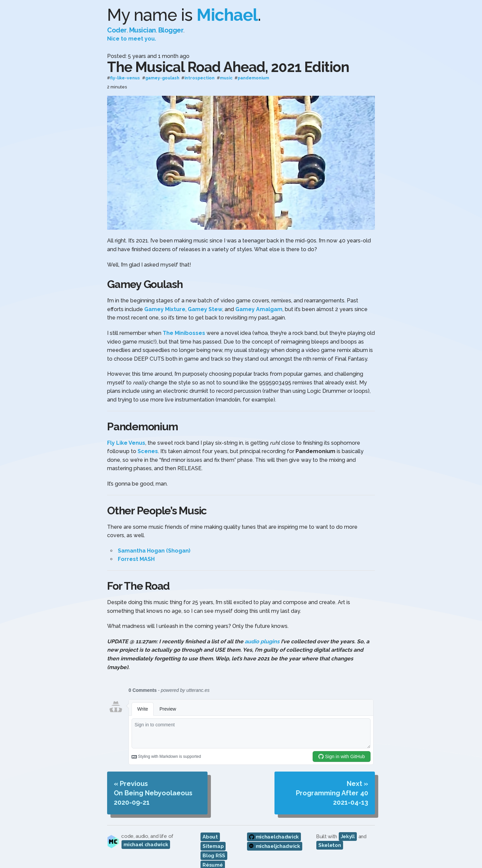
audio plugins (262, 641)
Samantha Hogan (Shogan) (154, 551)
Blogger (171, 30)
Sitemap (213, 846)
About (210, 837)
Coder (117, 30)
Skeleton (330, 845)
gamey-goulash (162, 78)
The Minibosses (184, 333)
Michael (227, 15)
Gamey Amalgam (259, 309)
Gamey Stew (205, 309)
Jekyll (348, 837)
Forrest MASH (136, 559)
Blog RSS (214, 856)
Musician (143, 30)
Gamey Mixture (165, 309)
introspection (199, 78)
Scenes (148, 451)
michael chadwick (146, 845)
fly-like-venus (125, 78)
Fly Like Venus (126, 443)
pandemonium (253, 78)
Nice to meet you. (132, 39)
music (226, 78)
